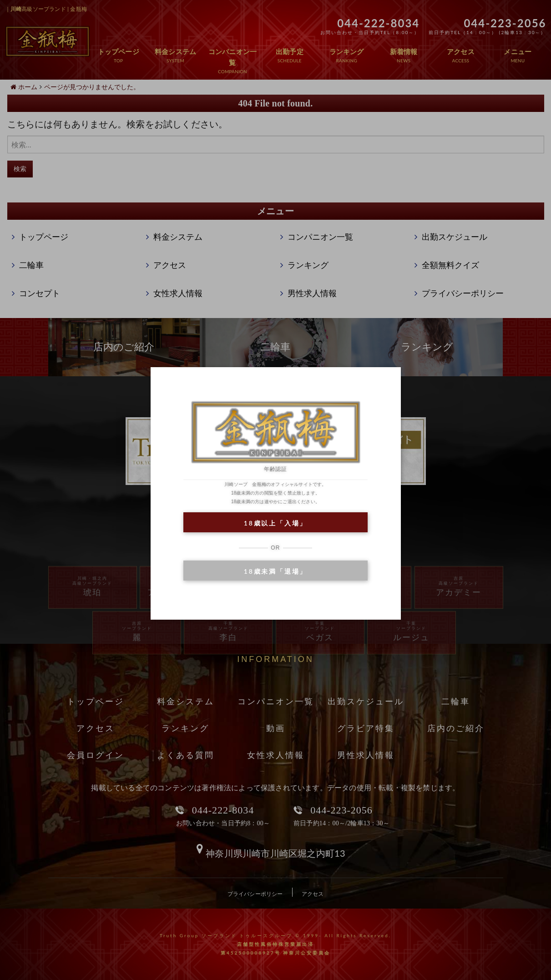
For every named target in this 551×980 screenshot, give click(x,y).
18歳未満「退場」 (275, 571)
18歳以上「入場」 (275, 523)
